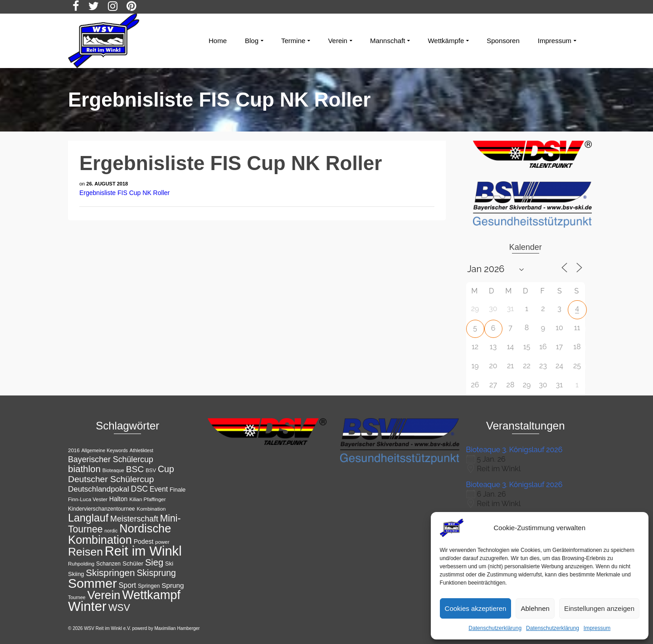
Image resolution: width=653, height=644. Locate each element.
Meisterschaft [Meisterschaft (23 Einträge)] (134, 519)
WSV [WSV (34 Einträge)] (119, 607)
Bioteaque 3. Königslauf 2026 (514, 450)
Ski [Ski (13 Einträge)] (169, 563)
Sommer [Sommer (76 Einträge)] (93, 583)
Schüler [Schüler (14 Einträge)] (133, 563)
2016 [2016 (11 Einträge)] (74, 450)
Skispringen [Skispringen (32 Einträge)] (110, 573)
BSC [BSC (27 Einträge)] (135, 469)
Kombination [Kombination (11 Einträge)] (151, 509)
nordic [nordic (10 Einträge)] (111, 531)
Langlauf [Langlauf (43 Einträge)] (88, 518)
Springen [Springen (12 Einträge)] (149, 586)
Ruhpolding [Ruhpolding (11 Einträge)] (81, 564)
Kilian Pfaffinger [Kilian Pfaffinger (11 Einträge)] (147, 499)
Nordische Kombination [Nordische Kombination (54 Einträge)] (119, 534)
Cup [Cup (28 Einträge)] (166, 469)
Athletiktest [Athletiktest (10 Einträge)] (141, 450)
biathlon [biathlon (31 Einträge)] (84, 469)
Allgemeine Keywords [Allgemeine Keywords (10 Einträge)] (104, 450)
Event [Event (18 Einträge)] (159, 489)
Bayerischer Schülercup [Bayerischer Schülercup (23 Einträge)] (111, 459)
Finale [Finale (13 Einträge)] (178, 490)
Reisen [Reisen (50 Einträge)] (85, 552)
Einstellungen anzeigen (599, 608)
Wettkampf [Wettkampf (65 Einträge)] (151, 595)
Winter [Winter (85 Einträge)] (87, 606)
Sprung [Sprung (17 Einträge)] (173, 585)
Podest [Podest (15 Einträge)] (144, 542)
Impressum (597, 628)
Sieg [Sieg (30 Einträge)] (154, 562)
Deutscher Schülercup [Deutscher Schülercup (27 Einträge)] (111, 479)
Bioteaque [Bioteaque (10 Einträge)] (113, 470)
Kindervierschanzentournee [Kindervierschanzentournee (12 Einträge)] (102, 509)
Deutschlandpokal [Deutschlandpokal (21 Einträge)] (99, 489)
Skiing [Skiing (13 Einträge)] (76, 574)
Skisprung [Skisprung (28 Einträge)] (156, 573)
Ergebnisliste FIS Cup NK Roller (124, 193)
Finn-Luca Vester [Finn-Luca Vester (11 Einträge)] (88, 499)
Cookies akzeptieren (476, 608)
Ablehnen (535, 608)
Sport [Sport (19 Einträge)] (128, 585)
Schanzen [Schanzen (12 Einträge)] (108, 564)
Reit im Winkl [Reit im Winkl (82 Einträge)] (143, 551)
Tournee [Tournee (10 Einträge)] (77, 597)
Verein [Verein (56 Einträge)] (104, 595)
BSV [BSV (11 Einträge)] (151, 470)
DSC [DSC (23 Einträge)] (140, 489)
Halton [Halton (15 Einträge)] (119, 499)
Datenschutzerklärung (495, 628)
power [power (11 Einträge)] (162, 542)
